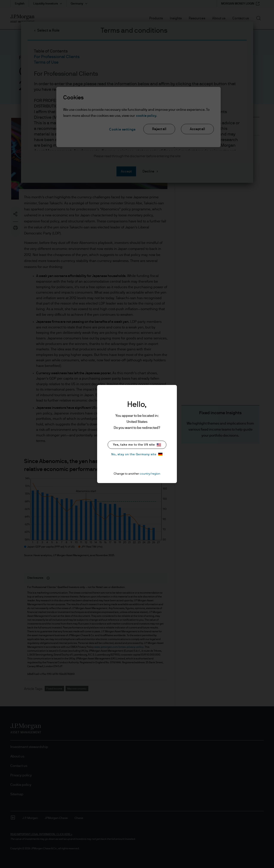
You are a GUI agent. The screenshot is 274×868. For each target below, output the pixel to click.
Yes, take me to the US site (137, 445)
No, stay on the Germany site (137, 454)
